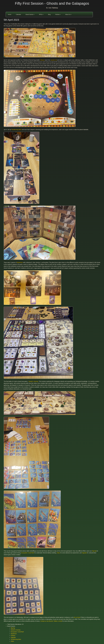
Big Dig (94, 551)
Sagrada (84, 553)
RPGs (41, 14)
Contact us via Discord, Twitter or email (51, 621)
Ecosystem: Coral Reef (28, 553)
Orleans (42, 60)
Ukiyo (58, 553)
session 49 (54, 60)
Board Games (30, 14)
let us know (77, 617)
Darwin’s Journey (33, 381)
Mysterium (20, 262)
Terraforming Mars (16, 130)
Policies (58, 14)
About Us (68, 14)
